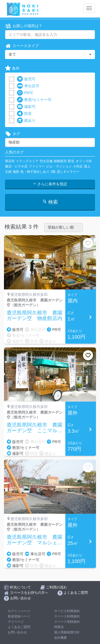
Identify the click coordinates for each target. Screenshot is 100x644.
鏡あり (26, 121)
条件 (12, 68)
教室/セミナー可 (34, 100)
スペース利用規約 (67, 616)
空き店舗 (46, 161)
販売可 (26, 79)
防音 (24, 114)
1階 (53, 172)
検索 (50, 202)
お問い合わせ (17, 632)
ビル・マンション (59, 166)
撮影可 (26, 107)
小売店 (78, 166)
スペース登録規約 (67, 622)
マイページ (16, 622)
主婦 (8, 172)
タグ (13, 134)
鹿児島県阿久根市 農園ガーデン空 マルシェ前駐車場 (35, 540)
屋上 (87, 166)
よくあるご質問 (19, 627)
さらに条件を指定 (50, 184)
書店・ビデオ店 (16, 166)
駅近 (71, 161)
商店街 (10, 161)
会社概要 (61, 638)
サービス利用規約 (67, 611)
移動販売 (60, 161)
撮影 (16, 172)
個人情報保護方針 (67, 632)
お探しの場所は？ (24, 26)
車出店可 (28, 86)
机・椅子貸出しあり (35, 172)
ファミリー (37, 166)
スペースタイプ (22, 46)
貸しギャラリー (68, 172)
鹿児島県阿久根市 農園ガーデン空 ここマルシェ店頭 (35, 428)
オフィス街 (84, 161)
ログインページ (19, 611)
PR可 (25, 93)
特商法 (59, 627)
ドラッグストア (27, 161)
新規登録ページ (19, 616)
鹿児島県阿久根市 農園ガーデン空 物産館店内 (35, 316)
